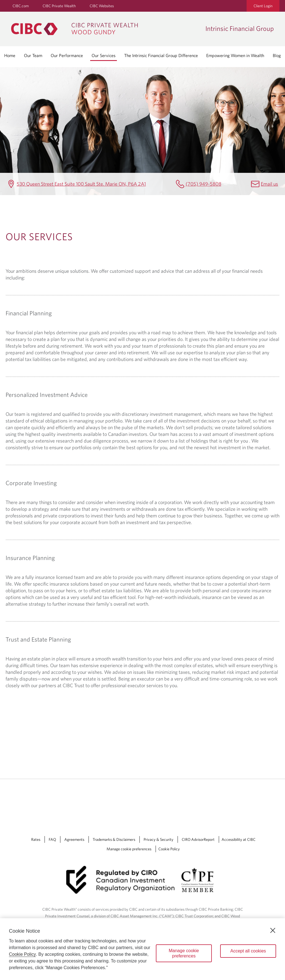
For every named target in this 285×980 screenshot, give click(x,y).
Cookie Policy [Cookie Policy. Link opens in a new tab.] (169, 849)
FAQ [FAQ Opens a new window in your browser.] (52, 839)
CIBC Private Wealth (59, 6)
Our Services (104, 55)
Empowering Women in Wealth (235, 55)
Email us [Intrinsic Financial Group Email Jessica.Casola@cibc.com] (269, 184)
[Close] (273, 930)
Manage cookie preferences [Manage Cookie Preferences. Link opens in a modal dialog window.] (129, 849)
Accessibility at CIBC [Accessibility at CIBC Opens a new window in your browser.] (239, 839)
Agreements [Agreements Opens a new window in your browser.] (74, 839)
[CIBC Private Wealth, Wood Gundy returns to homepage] (105, 29)
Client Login (263, 6)
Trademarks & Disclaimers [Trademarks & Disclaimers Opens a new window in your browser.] (114, 839)
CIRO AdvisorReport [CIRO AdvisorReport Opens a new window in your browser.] (198, 839)
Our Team (33, 55)
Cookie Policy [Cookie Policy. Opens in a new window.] (22, 954)
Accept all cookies (248, 951)
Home (10, 55)
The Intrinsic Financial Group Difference (161, 55)
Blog (277, 55)
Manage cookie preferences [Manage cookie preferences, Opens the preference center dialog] (184, 953)
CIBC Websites (102, 6)
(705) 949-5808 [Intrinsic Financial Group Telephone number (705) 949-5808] (203, 184)
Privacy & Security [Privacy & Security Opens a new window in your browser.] (159, 839)
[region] (142, 949)
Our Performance (67, 55)
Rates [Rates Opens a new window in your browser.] (36, 839)
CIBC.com (21, 6)
